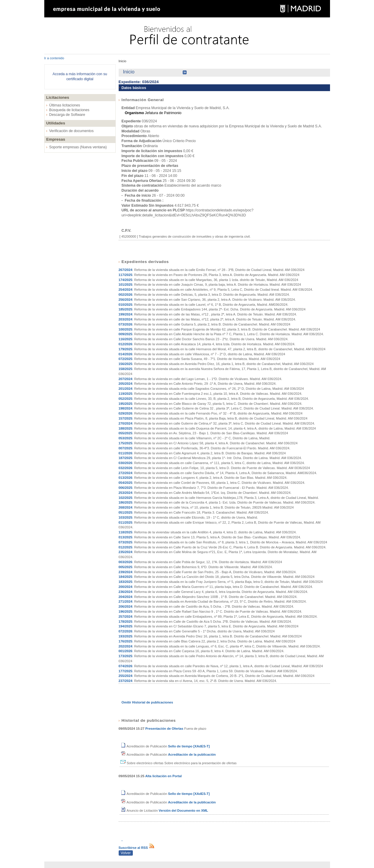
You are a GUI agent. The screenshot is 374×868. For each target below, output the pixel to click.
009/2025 (126, 334)
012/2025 (126, 547)
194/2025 (126, 626)
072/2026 (126, 631)
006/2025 (126, 488)
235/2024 (126, 552)
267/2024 (126, 270)
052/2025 (126, 399)
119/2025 (126, 394)
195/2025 (126, 404)
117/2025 (126, 275)
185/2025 (126, 309)
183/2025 (126, 582)
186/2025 (126, 502)
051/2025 (126, 512)
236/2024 (126, 592)
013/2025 (126, 537)
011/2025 (126, 522)
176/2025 (126, 641)
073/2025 (126, 542)
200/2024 (126, 587)
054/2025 (126, 483)
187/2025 (126, 458)
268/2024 (126, 507)
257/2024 (126, 617)
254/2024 (126, 290)
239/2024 (126, 572)
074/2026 (126, 666)
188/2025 (126, 428)
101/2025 (126, 285)
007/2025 (126, 448)
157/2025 (126, 418)
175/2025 (126, 443)
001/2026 (126, 651)
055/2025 (126, 433)
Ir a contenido (54, 58)
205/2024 (126, 384)
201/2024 (126, 389)
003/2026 (126, 562)
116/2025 (126, 339)
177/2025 (126, 671)
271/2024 (126, 601)
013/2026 (126, 478)
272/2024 (126, 473)
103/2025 (126, 517)
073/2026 (126, 324)
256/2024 (126, 300)
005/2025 (126, 567)
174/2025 (126, 280)
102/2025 (126, 498)
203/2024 (126, 319)
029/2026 (126, 413)
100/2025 (126, 329)
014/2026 (126, 354)
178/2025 (126, 622)
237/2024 (126, 681)
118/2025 (126, 532)
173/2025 (126, 656)
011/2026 (126, 453)
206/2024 (126, 606)
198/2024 (126, 408)
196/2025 (126, 611)
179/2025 (126, 349)
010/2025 (126, 305)
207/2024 (126, 379)
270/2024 (126, 423)
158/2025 (126, 369)
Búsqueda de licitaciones (69, 110)
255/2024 (126, 676)
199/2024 (126, 314)
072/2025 (126, 359)
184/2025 (126, 577)
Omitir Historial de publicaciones (147, 702)
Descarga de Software (67, 115)
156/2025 (126, 364)
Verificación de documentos (72, 131)
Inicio (123, 61)
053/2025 (126, 438)
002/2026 (126, 295)
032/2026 (126, 468)
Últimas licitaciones (65, 105)
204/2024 (126, 597)
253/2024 (126, 493)
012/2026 (126, 344)
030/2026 (126, 463)
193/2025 (126, 636)
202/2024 (126, 646)
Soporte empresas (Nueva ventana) (78, 147)
